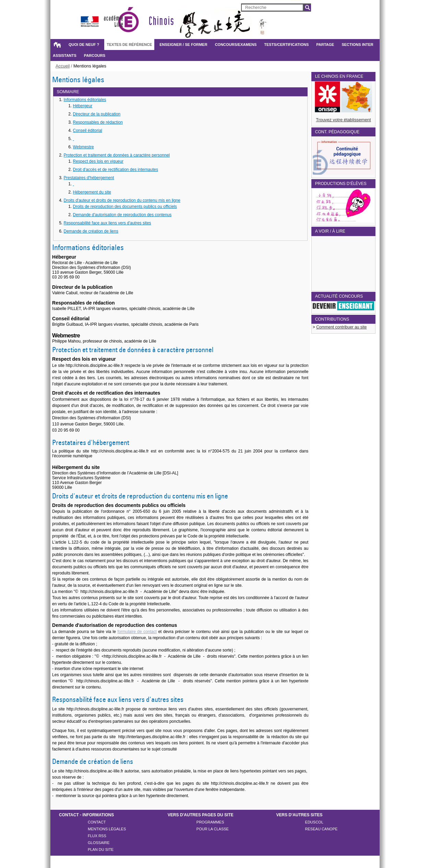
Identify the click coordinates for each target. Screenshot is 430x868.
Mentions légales (107, 829)
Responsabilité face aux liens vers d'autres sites (107, 223)
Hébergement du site (92, 192)
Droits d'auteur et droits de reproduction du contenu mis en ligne (122, 200)
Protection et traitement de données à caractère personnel (117, 155)
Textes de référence (129, 45)
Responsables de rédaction (98, 122)
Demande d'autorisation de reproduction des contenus (122, 215)
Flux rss (97, 836)
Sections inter (357, 45)
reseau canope (321, 829)
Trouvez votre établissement (343, 120)
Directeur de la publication (97, 114)
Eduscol (314, 822)
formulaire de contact (137, 632)
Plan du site (101, 850)
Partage (325, 45)
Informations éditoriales (85, 100)
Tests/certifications (286, 45)
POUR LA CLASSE (213, 829)
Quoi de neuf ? (84, 45)
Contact (97, 822)
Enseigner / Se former (183, 45)
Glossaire (99, 843)
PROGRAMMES (210, 822)
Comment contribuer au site (341, 327)
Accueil (57, 45)
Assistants (65, 55)
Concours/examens (236, 45)
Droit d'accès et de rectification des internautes (116, 170)
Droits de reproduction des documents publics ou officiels (125, 207)
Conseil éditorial (88, 131)
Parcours (95, 55)
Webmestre (83, 147)
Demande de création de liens (91, 231)
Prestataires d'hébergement (89, 178)
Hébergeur (83, 106)
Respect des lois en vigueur (98, 161)
